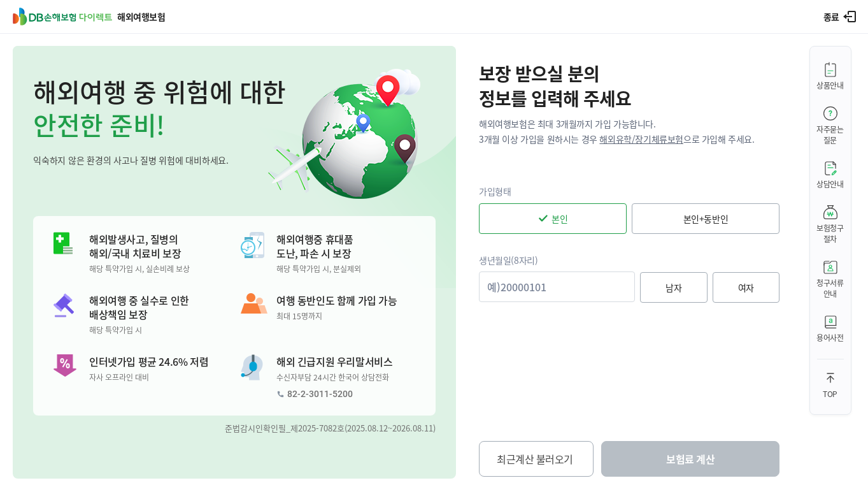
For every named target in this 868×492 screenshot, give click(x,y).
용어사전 (830, 337)
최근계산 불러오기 (535, 459)
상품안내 (830, 85)
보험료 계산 (690, 459)
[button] (234, 262)
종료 (831, 17)
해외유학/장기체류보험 (641, 139)
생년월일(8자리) (508, 260)
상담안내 (830, 184)
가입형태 (495, 191)
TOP (830, 394)
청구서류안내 (830, 288)
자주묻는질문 (830, 134)
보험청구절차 (830, 233)
